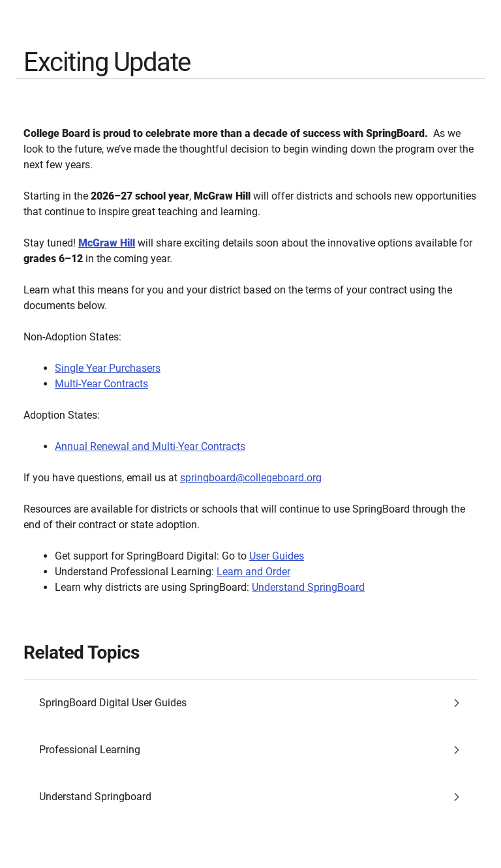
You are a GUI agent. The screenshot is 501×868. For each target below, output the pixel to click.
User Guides (277, 556)
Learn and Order (253, 572)
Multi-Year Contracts (101, 384)
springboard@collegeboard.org (251, 478)
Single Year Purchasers (108, 368)
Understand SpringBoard (308, 587)
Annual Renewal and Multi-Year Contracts (150, 446)
